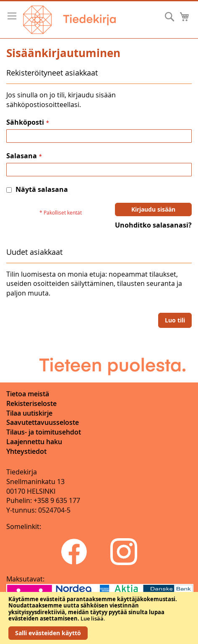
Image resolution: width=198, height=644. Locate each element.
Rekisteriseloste (31, 403)
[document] (99, 618)
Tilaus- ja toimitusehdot (44, 432)
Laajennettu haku (34, 442)
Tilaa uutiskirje (29, 413)
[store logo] (69, 20)
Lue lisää (92, 618)
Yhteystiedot (26, 451)
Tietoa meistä (28, 394)
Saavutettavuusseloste (43, 422)
